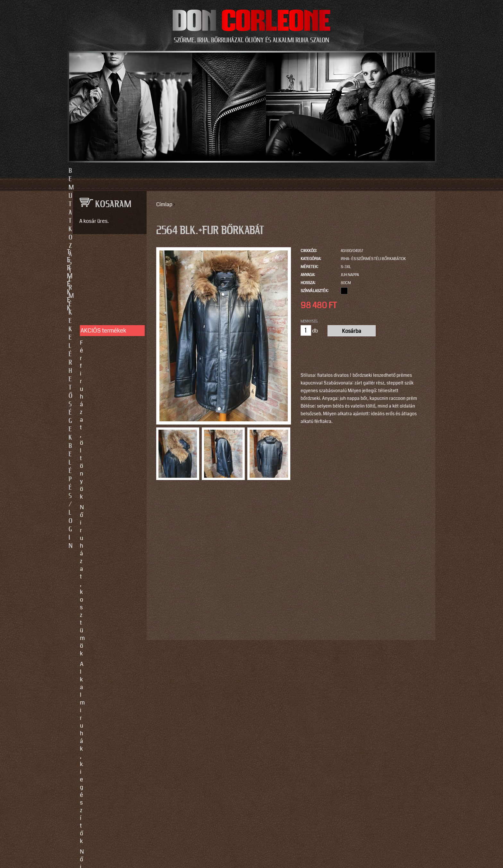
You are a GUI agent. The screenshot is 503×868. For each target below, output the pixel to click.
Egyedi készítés (100, 429)
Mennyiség (309, 321)
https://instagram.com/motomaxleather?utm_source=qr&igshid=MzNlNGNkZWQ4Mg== (107, 767)
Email (78, 608)
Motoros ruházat (101, 387)
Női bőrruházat (99, 326)
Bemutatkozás (153, 171)
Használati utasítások (108, 479)
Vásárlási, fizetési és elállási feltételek (107, 465)
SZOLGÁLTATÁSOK (107, 409)
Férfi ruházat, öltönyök (108, 287)
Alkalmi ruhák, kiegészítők (98, 312)
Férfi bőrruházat (100, 337)
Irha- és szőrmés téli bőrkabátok (373, 259)
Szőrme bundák (100, 366)
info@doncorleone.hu (104, 541)
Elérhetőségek (281, 171)
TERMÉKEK (107, 252)
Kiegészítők (95, 376)
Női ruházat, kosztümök (110, 297)
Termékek (217, 171)
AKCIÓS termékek (103, 274)
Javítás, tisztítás (100, 440)
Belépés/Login (351, 171)
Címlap (164, 204)
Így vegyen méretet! (105, 451)
